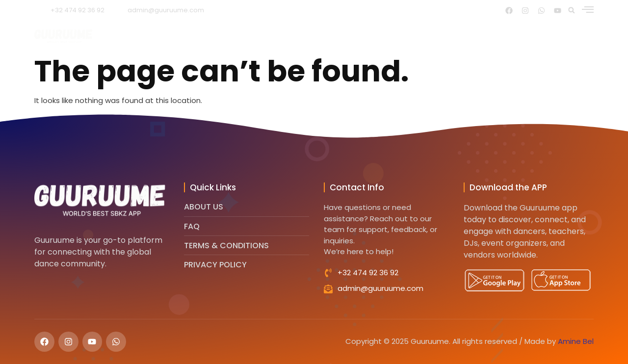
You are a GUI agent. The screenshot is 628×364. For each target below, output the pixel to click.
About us (261, 36)
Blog (433, 36)
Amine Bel (576, 341)
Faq (469, 36)
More (577, 36)
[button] (572, 10)
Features (316, 36)
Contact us (519, 36)
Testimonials (379, 36)
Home (212, 36)
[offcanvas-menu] (588, 9)
